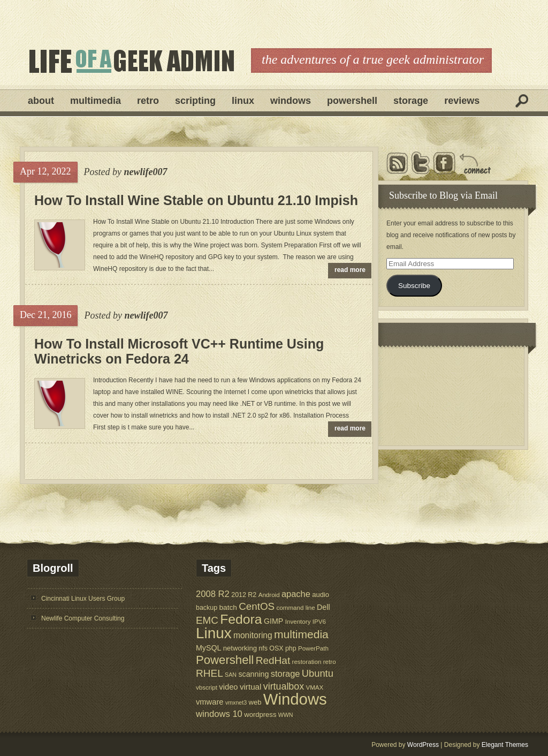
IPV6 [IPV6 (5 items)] (319, 621)
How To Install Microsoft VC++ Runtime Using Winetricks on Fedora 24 (179, 351)
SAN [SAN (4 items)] (231, 675)
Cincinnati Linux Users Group (83, 599)
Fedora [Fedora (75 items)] (241, 619)
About (41, 101)
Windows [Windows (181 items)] (295, 699)
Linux (243, 101)
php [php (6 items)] (291, 648)
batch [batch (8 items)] (228, 607)
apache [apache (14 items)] (296, 594)
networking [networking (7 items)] (240, 648)
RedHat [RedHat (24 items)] (273, 660)
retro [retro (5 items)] (330, 661)
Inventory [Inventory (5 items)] (298, 621)
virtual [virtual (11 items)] (251, 687)
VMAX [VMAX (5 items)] (314, 687)
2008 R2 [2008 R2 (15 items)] (213, 594)
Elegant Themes (505, 745)
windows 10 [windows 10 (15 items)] (219, 714)
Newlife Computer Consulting (83, 618)
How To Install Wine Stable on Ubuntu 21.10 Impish (196, 200)
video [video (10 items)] (228, 687)
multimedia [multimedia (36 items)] (301, 634)
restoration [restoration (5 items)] (307, 661)
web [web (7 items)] (255, 702)
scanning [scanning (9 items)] (253, 674)
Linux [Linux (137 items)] (214, 633)
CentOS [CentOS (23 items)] (257, 606)
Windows (291, 101)
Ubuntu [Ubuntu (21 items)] (318, 673)
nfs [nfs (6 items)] (263, 648)
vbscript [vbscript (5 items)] (207, 687)
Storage (411, 101)
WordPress (423, 745)
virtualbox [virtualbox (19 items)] (284, 686)
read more (350, 270)
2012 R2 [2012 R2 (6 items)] (244, 595)
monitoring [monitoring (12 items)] (253, 635)
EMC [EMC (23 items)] (207, 620)
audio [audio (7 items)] (321, 595)
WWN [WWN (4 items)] (286, 715)
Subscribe (414, 286)
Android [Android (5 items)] (269, 595)
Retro (148, 101)
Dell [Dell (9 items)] (324, 607)
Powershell (352, 101)
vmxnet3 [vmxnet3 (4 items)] (236, 702)
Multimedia (96, 101)
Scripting (195, 101)
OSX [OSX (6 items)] (276, 648)
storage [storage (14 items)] (286, 674)
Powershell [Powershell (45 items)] (225, 660)
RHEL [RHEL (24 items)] (210, 673)
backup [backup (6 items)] (207, 608)
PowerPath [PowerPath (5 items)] (313, 648)
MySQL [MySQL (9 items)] (209, 648)
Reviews (462, 101)
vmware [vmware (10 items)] (210, 702)
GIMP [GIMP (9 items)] (273, 621)
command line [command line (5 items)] (295, 607)
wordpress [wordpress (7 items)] (260, 715)
